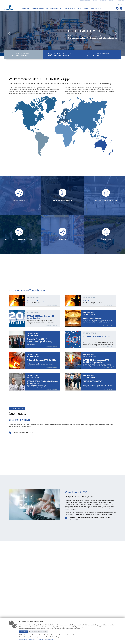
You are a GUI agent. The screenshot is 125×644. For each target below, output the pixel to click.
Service (86, 9)
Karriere (111, 1)
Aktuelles (120, 1)
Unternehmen (96, 9)
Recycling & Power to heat (72, 9)
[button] (9, 34)
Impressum (24, 639)
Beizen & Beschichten (54, 9)
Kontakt (103, 1)
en (122, 5)
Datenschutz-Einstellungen (45, 639)
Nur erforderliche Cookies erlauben (38, 632)
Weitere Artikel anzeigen (17, 414)
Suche (95, 1)
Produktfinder (85, 1)
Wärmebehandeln (38, 9)
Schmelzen (25, 9)
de (118, 5)
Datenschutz (32, 639)
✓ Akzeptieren (24, 632)
